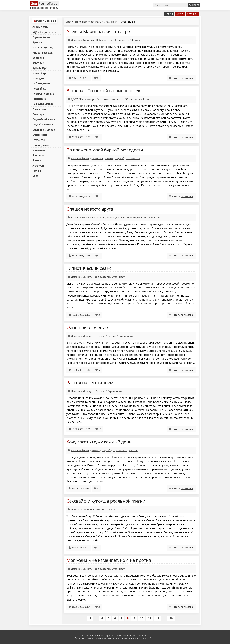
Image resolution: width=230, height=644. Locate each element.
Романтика (39, 109)
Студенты (39, 140)
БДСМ (75, 99)
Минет (109, 158)
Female (37, 171)
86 (171, 618)
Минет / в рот (40, 73)
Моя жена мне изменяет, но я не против (109, 560)
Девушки (192, 14)
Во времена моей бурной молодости (105, 150)
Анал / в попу (40, 27)
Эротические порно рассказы (84, 22)
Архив (180, 14)
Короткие (38, 63)
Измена (76, 40)
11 (150, 618)
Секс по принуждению (110, 99)
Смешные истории (44, 130)
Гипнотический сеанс (89, 268)
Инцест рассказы (43, 53)
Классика (38, 58)
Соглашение (142, 635)
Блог (35, 176)
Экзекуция (39, 166)
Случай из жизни (43, 124)
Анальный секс (80, 158)
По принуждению (43, 104)
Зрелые (37, 42)
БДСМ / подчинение (44, 32)
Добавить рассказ (45, 21)
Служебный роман (44, 119)
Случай (119, 158)
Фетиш (37, 160)
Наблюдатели (41, 83)
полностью (187, 78)
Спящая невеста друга (90, 209)
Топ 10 (169, 14)
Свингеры (38, 114)
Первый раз (39, 88)
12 (158, 618)
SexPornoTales (96, 635)
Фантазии (38, 155)
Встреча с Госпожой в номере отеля (104, 90)
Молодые (38, 78)
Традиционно (41, 145)
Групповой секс (41, 37)
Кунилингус (39, 68)
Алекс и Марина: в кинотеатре (98, 31)
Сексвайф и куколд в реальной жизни (106, 501)
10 (142, 618)
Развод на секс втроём (90, 382)
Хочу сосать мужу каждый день (99, 442)
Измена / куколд (42, 47)
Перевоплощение (43, 94)
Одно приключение (87, 327)
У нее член (39, 150)
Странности (40, 135)
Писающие (39, 99)
